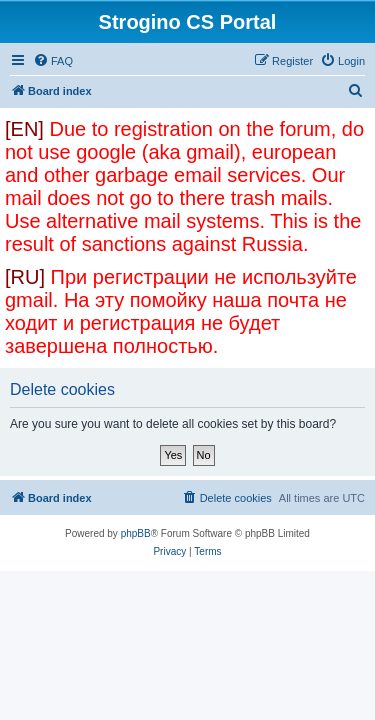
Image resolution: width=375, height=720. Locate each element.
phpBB (136, 533)
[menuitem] (53, 61)
